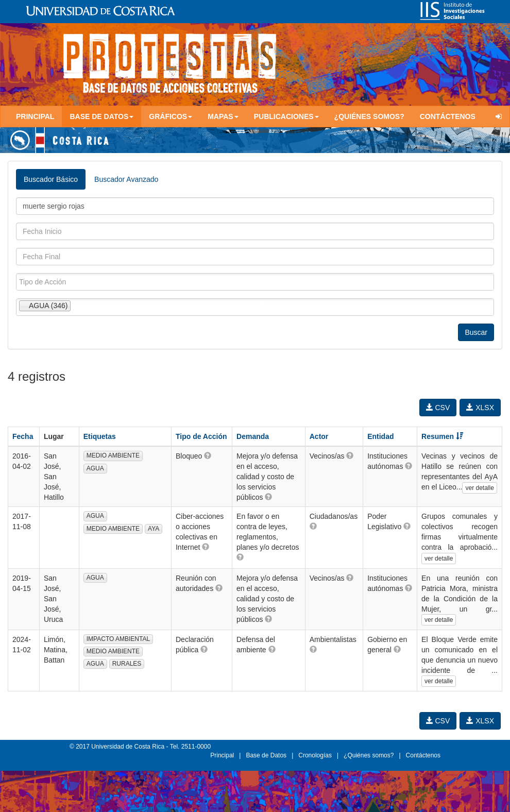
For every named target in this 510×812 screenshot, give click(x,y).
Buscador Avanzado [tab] (126, 179)
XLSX (480, 408)
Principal (35, 116)
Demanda (253, 436)
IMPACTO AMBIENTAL (118, 639)
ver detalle (479, 488)
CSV (438, 408)
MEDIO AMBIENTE (113, 455)
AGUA (95, 468)
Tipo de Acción (201, 436)
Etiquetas (100, 436)
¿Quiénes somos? (369, 116)
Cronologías (315, 755)
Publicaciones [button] (286, 116)
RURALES (127, 664)
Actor (319, 436)
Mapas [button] (223, 116)
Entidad (380, 436)
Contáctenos (448, 116)
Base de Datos (266, 755)
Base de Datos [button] (101, 116)
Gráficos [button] (171, 116)
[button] (208, 455)
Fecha (23, 436)
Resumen (442, 436)
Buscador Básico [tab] (51, 179)
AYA (154, 529)
